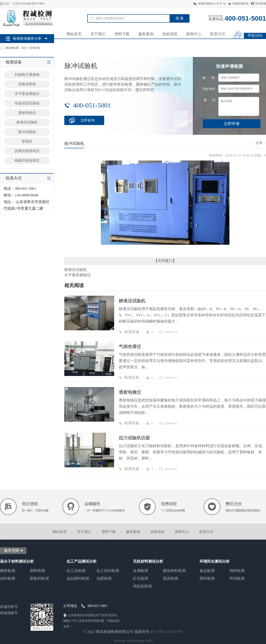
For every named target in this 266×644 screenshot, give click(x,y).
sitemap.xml (123, 641)
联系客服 (261, 4)
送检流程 (170, 34)
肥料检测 (207, 578)
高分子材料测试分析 (17, 561)
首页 (24, 48)
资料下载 (122, 34)
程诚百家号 (9, 607)
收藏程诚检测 (241, 4)
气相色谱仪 (130, 346)
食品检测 (207, 571)
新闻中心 (194, 34)
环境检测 (237, 578)
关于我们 (98, 34)
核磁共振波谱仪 (27, 160)
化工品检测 (76, 571)
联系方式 (218, 34)
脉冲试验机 (27, 132)
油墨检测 (104, 578)
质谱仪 (27, 141)
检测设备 (35, 48)
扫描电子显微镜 (27, 75)
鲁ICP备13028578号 (166, 632)
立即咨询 (88, 120)
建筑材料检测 (174, 571)
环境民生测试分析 (215, 561)
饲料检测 (237, 571)
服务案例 (146, 34)
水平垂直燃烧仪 (27, 94)
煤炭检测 (170, 578)
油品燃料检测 (78, 578)
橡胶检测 (8, 571)
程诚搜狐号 (9, 613)
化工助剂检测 (108, 571)
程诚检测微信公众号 (210, 4)
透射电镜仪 (27, 113)
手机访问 (255, 36)
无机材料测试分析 (148, 561)
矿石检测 (141, 578)
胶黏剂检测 (39, 578)
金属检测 (141, 571)
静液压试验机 (27, 122)
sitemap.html (143, 641)
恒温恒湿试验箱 (27, 103)
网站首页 (74, 34)
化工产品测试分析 (82, 561)
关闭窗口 (165, 261)
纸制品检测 (142, 586)
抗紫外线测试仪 (27, 151)
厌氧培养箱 (27, 84)
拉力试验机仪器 (134, 438)
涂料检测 (8, 578)
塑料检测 (37, 571)
